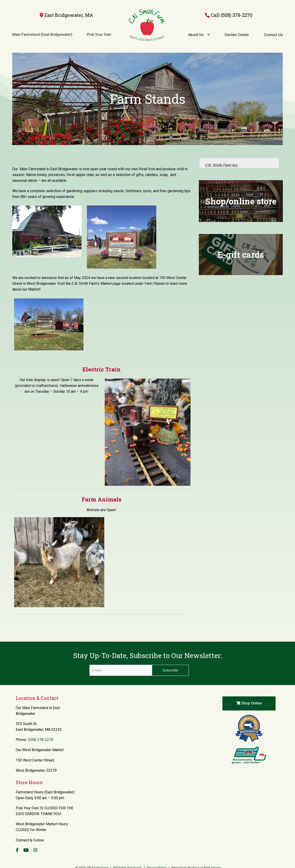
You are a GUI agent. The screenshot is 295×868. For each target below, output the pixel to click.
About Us (196, 31)
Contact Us (273, 31)
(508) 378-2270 (237, 11)
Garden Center (237, 31)
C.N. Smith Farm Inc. (222, 157)
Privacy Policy (157, 859)
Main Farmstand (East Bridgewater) (42, 30)
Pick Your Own (99, 30)
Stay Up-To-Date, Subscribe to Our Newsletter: (147, 647)
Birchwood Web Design (204, 859)
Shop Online (249, 695)
